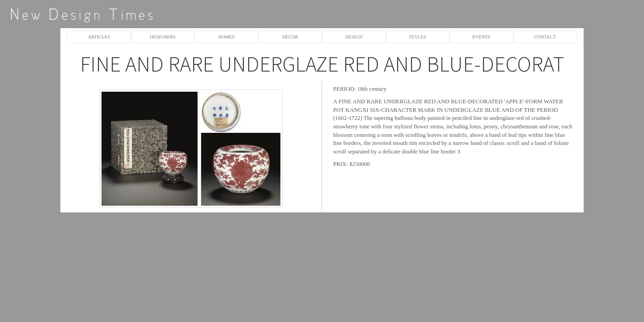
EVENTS (481, 37)
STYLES (418, 37)
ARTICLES (99, 37)
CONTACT (545, 37)
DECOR (290, 37)
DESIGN (354, 37)
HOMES (227, 37)
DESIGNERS (163, 37)
